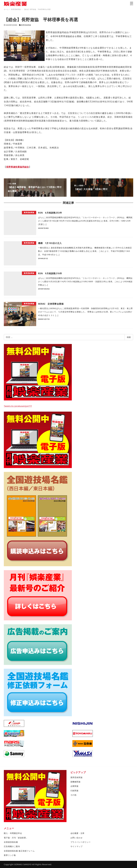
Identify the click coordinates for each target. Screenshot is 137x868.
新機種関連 (76, 782)
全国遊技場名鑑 (11, 842)
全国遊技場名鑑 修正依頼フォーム (19, 851)
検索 (129, 337)
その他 (73, 795)
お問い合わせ (77, 838)
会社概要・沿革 (78, 833)
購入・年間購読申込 (13, 833)
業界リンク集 (10, 855)
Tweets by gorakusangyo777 (18, 406)
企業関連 (74, 786)
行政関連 (74, 791)
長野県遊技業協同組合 (18, 167)
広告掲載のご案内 (12, 846)
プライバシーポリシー (81, 842)
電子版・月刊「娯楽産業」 (16, 838)
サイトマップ (77, 846)
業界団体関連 (26, 25)
